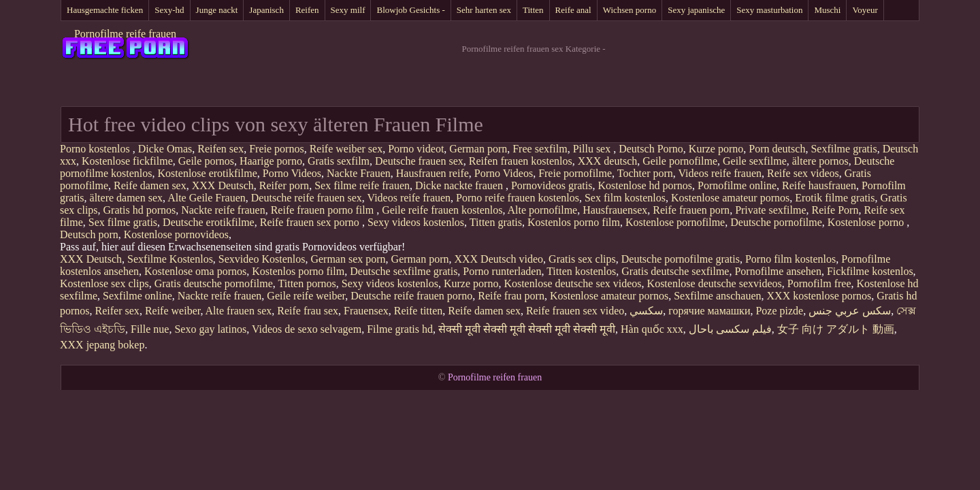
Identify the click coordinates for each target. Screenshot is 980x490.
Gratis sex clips (582, 259)
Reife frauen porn (691, 210)
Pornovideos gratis (552, 185)
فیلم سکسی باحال (730, 329)
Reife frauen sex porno (311, 222)
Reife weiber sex (346, 149)
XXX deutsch (608, 161)
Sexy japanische (696, 10)
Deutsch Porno (651, 149)
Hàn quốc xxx (652, 329)
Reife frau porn (511, 296)
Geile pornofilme (680, 161)
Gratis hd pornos (140, 210)
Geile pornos (206, 161)
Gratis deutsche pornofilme (214, 283)
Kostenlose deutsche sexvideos (715, 283)
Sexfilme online (137, 296)
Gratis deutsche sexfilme (675, 271)
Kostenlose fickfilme (127, 161)
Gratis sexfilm (339, 161)
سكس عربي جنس (850, 311)
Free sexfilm (540, 149)
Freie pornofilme (575, 173)
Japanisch (266, 10)
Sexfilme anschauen (717, 296)
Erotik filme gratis (835, 198)
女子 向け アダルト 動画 (836, 329)
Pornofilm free (819, 283)
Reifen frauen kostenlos (521, 161)
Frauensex (366, 311)
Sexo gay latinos (210, 329)
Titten (533, 10)
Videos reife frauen (720, 173)
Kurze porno (716, 149)
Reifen (307, 10)
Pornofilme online (737, 185)
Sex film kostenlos (625, 198)
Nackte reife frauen (223, 210)
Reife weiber (173, 311)
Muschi (827, 10)
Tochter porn (645, 173)
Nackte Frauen (359, 173)
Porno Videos (292, 173)
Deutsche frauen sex (419, 161)
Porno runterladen (502, 271)
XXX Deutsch (223, 185)
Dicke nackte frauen (460, 185)
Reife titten (419, 311)
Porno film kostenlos (790, 259)
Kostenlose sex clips (104, 283)
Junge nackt (217, 10)
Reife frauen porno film (324, 210)
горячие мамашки (709, 311)
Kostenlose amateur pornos (730, 198)
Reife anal (573, 10)
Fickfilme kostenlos (870, 271)
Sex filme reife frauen (362, 185)
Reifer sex (117, 311)
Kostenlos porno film (574, 222)
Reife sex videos (803, 173)
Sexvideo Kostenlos (262, 259)
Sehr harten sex (484, 10)
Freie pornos (276, 149)
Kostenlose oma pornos (195, 271)
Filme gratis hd (400, 329)
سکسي (646, 311)
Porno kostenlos (96, 149)
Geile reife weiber (306, 296)
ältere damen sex (127, 198)
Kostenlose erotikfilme (208, 173)
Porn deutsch (777, 149)
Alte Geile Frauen (207, 198)
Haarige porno (271, 161)
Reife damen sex (150, 185)
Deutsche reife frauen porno (411, 296)
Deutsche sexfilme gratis (404, 271)
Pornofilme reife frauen (125, 34)
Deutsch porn (89, 234)
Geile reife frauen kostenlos (442, 210)
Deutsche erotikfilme (209, 222)
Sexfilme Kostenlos (170, 259)
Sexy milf (348, 10)
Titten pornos (307, 283)
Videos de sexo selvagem (307, 329)
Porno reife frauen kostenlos (518, 198)
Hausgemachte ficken (105, 10)
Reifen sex (220, 149)
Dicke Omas (165, 149)
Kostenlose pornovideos (176, 234)
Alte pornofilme (543, 210)
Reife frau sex (308, 311)
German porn (478, 149)
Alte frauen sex (239, 311)
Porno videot (416, 149)
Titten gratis (496, 222)
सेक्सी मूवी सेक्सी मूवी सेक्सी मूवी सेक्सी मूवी (527, 329)
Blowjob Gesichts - (410, 10)
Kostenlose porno (867, 222)
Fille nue (150, 329)
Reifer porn (284, 185)
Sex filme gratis (123, 222)
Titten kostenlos (581, 271)
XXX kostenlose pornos (819, 296)
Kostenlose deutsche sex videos (572, 283)
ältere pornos (820, 161)
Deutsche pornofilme (776, 222)
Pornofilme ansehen (778, 271)
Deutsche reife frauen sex (307, 198)
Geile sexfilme (755, 161)
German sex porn (348, 259)
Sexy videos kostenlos (416, 222)
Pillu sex (593, 149)
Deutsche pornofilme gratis (681, 259)
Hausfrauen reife (432, 173)
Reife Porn (835, 210)
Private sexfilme (770, 210)
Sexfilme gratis (844, 149)
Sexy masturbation (769, 10)
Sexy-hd (169, 10)
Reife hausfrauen (819, 185)
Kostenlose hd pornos (645, 185)
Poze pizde (779, 311)
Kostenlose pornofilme (675, 222)
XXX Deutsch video (499, 259)
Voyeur (865, 10)
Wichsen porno (630, 10)
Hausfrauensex (615, 210)
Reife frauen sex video (575, 311)
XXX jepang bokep (102, 345)
